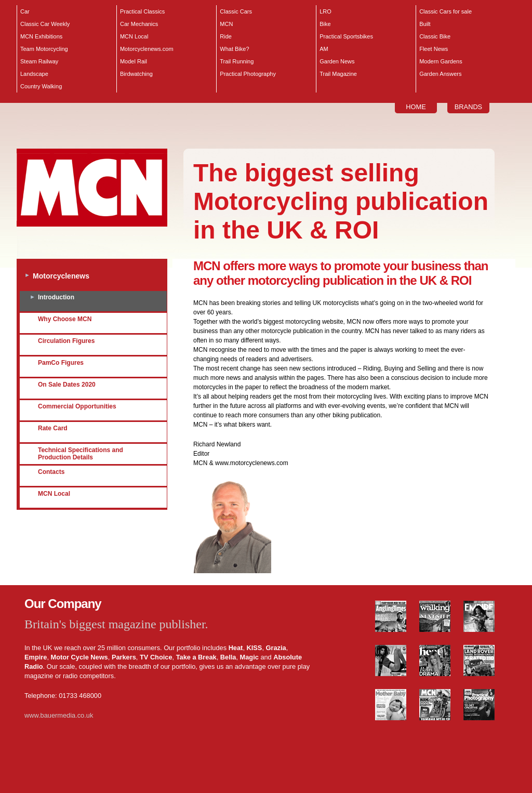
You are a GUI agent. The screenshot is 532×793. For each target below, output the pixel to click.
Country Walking (41, 86)
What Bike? (234, 49)
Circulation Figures (66, 341)
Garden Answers (440, 74)
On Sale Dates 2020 (67, 385)
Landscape (34, 74)
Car (25, 11)
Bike (325, 24)
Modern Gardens (441, 61)
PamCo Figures (61, 363)
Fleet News (434, 49)
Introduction (56, 297)
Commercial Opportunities (77, 406)
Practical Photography (248, 74)
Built (425, 24)
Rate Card (53, 428)
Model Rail (134, 61)
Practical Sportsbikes (346, 36)
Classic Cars (236, 11)
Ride (226, 36)
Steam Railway (39, 61)
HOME (416, 107)
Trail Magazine (338, 74)
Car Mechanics (139, 24)
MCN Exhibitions (41, 36)
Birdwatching (136, 74)
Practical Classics (142, 11)
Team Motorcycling (44, 49)
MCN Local (134, 36)
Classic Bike (435, 36)
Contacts (51, 472)
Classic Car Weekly (45, 24)
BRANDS (468, 107)
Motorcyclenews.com (147, 49)
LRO (325, 11)
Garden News (337, 61)
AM (324, 49)
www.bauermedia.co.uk (59, 715)
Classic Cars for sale (445, 11)
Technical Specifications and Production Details (81, 454)
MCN (226, 24)
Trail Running (237, 61)
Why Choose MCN (65, 319)
